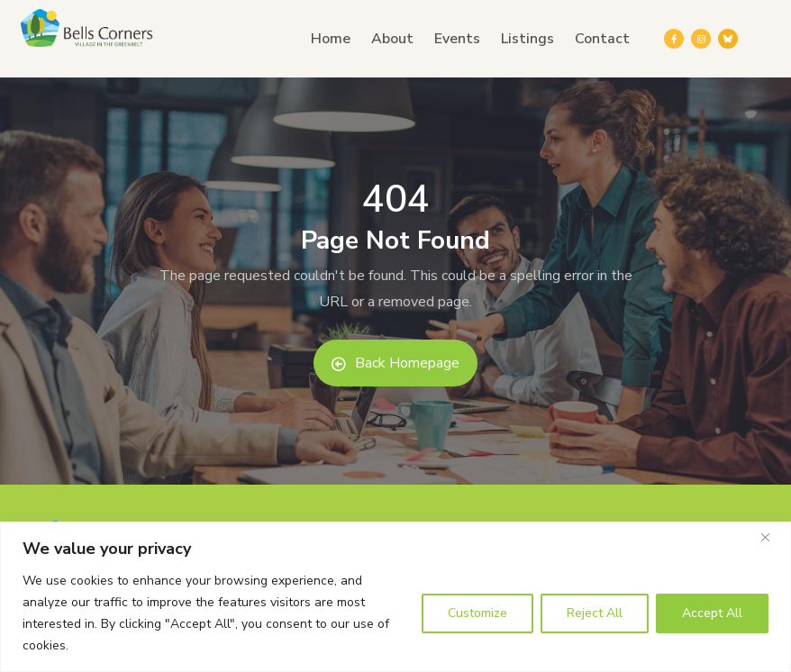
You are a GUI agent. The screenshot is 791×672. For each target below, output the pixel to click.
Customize (477, 613)
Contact (602, 39)
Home (331, 39)
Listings (527, 39)
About (392, 39)
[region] (395, 597)
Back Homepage (395, 363)
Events (457, 39)
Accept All (712, 613)
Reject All (595, 613)
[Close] (772, 537)
